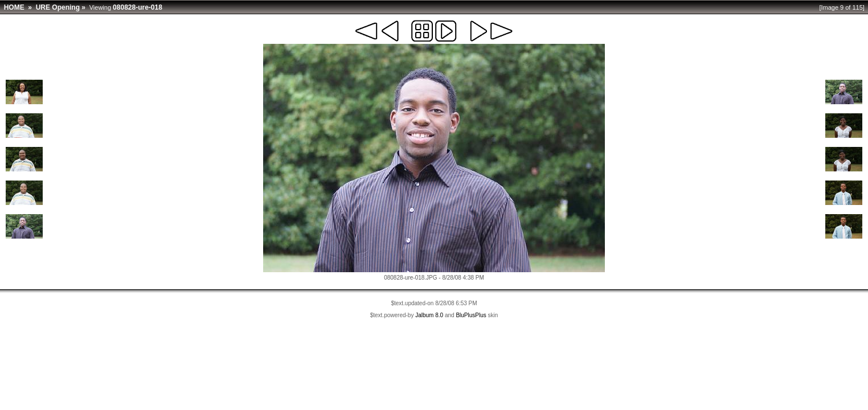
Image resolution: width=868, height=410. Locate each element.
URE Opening (58, 7)
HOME (14, 7)
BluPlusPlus (471, 315)
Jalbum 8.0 (429, 315)
